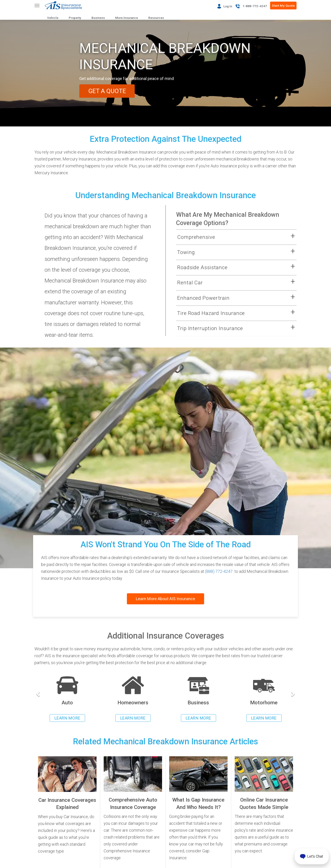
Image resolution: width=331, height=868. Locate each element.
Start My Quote (283, 6)
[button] (231, 237)
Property (75, 18)
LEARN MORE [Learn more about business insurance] (198, 718)
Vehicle (53, 18)
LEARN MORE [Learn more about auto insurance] (67, 718)
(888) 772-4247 (219, 571)
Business (98, 18)
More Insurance (127, 18)
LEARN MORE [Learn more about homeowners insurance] (133, 718)
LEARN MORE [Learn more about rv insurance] (264, 718)
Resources (156, 18)
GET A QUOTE (108, 91)
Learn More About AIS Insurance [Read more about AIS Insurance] (166, 599)
